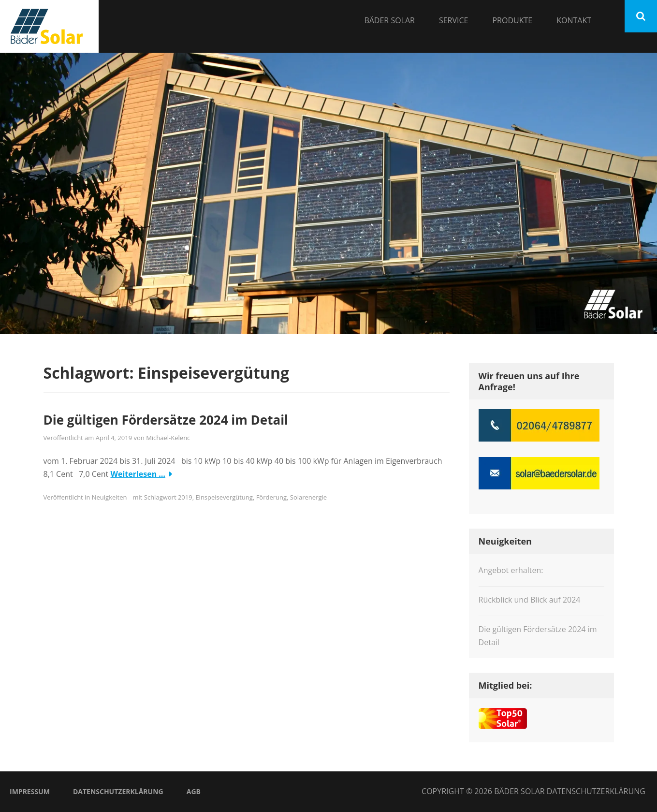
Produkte (512, 20)
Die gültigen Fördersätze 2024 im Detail (166, 420)
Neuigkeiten (109, 497)
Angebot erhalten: (511, 570)
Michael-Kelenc (168, 438)
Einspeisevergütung (224, 497)
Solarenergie (308, 497)
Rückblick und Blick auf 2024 (530, 600)
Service (454, 20)
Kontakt (574, 20)
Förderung (271, 497)
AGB (194, 791)
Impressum (30, 791)
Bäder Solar (389, 20)
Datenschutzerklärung (118, 791)
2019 (185, 497)
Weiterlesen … (138, 474)
